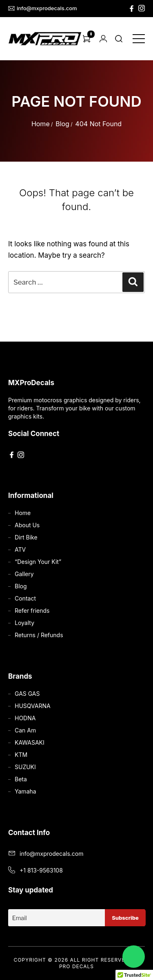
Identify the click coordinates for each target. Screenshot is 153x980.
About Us (27, 525)
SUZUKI (25, 767)
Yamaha (25, 791)
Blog (62, 124)
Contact (25, 598)
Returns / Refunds (39, 635)
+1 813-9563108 (41, 870)
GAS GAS (27, 694)
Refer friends (32, 611)
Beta (21, 779)
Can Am (25, 730)
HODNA (25, 718)
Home (41, 124)
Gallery (24, 574)
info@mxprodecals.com (43, 8)
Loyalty (24, 623)
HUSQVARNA (33, 706)
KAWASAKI (30, 742)
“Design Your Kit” (38, 562)
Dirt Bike (26, 537)
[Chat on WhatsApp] (134, 957)
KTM (21, 755)
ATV (20, 549)
